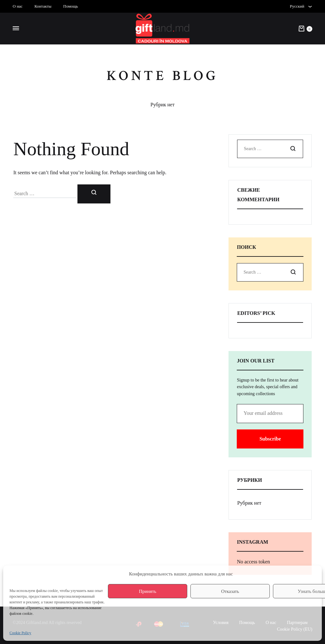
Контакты (43, 6)
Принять (148, 591)
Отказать (230, 591)
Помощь (70, 6)
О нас (18, 6)
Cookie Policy (20, 633)
